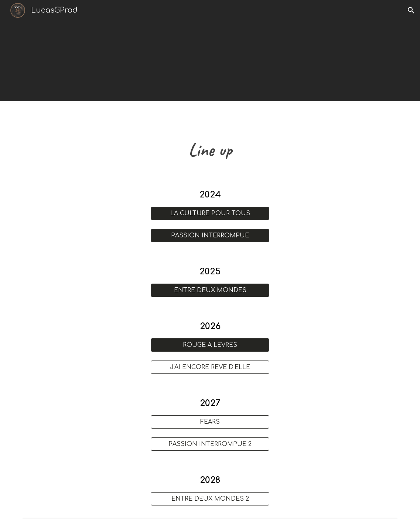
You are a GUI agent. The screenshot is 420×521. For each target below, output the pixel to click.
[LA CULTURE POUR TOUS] (210, 213)
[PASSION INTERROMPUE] (210, 236)
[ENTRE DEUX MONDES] (210, 290)
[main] (210, 150)
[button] (411, 10)
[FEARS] (210, 422)
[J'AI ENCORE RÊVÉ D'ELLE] (210, 367)
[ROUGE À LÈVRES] (210, 345)
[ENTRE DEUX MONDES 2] (210, 499)
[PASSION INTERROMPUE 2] (210, 444)
